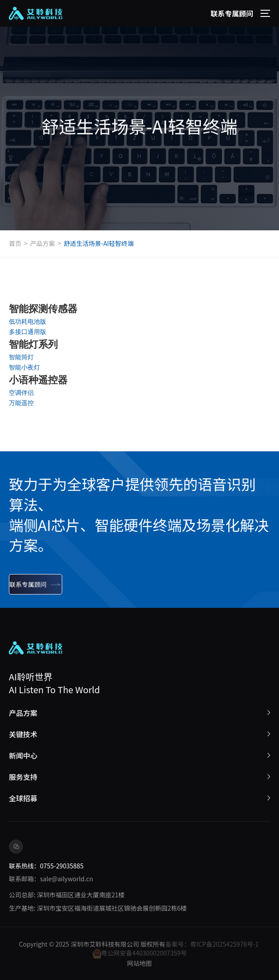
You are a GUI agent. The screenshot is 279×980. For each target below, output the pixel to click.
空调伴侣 (21, 393)
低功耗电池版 (28, 321)
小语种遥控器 (38, 380)
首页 (15, 243)
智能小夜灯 (24, 367)
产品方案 (43, 243)
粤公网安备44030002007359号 (140, 954)
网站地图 (139, 963)
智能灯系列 (33, 344)
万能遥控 (21, 403)
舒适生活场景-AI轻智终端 (99, 243)
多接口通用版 (28, 332)
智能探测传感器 (43, 309)
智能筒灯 (21, 357)
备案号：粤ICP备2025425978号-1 (212, 944)
